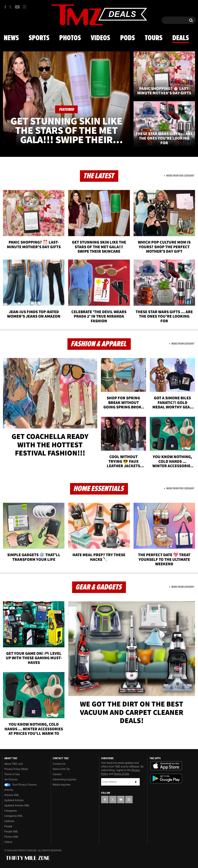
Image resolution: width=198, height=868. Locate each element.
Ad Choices (11, 779)
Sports (39, 38)
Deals (181, 38)
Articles (9, 790)
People (8, 826)
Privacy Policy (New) (16, 769)
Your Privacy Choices (20, 785)
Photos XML (11, 837)
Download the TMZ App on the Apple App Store (166, 766)
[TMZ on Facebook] (5, 7)
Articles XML (12, 795)
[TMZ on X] (11, 7)
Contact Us (59, 764)
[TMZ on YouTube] (121, 800)
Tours (154, 38)
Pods (127, 38)
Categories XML (14, 816)
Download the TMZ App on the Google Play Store (166, 779)
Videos (100, 38)
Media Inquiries (62, 785)
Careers (57, 774)
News (11, 38)
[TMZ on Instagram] (24, 7)
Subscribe (136, 782)
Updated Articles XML (17, 805)
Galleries (9, 821)
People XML (11, 832)
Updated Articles (14, 800)
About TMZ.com (14, 764)
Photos (70, 38)
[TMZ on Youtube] (17, 7)
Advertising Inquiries (65, 779)
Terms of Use (12, 774)
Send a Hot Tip (61, 769)
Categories (11, 811)
